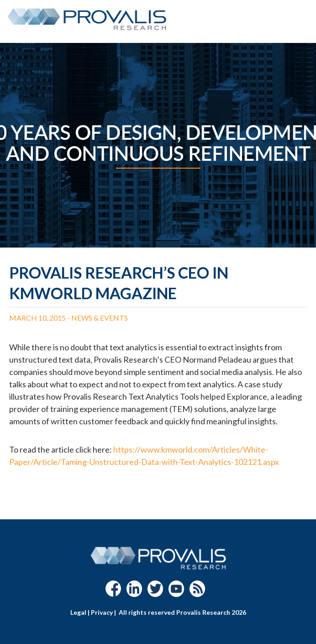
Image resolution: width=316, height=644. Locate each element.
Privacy (102, 612)
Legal (78, 612)
